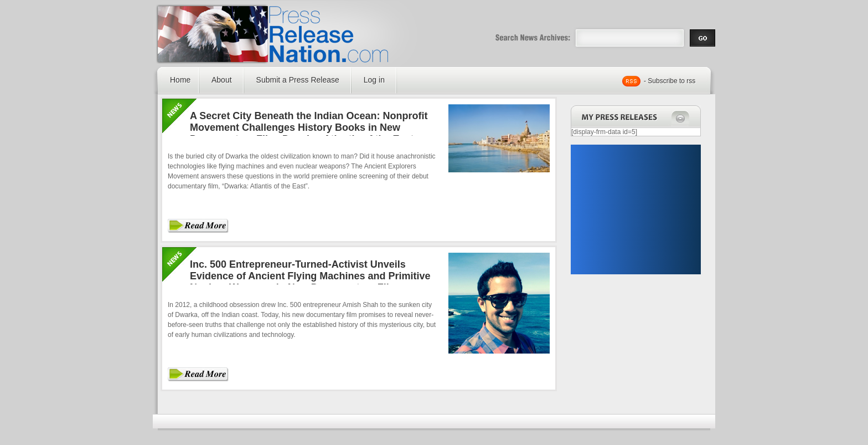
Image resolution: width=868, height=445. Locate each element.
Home (180, 80)
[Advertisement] (635, 209)
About (222, 80)
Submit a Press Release (298, 80)
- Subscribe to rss (670, 81)
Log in (374, 80)
